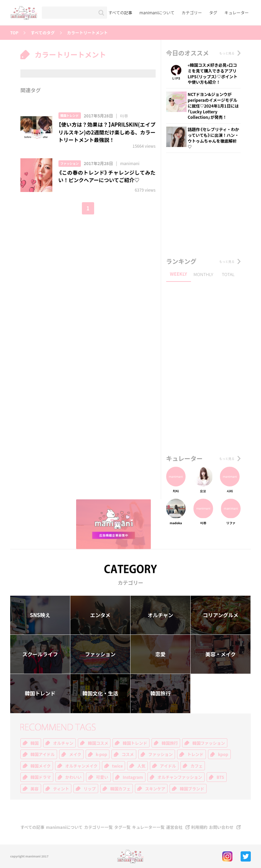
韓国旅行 (160, 693)
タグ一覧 (122, 827)
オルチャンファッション (180, 777)
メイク (75, 754)
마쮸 (124, 116)
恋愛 (160, 654)
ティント (61, 789)
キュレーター (237, 13)
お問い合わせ (221, 827)
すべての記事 (120, 13)
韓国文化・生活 (100, 693)
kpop (223, 754)
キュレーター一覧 (149, 827)
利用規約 (199, 827)
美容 (35, 789)
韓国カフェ (120, 789)
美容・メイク (221, 654)
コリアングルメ (221, 615)
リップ (90, 789)
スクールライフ (40, 654)
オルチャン (161, 615)
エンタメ (100, 615)
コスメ (128, 754)
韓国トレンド (70, 116)
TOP (14, 33)
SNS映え (40, 615)
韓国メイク (41, 766)
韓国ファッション (209, 743)
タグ (213, 13)
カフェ (196, 766)
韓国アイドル (43, 754)
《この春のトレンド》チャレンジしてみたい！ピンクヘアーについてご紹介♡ (107, 176)
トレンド (195, 754)
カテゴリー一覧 (98, 827)
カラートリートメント (87, 33)
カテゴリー (192, 13)
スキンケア (155, 789)
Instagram (133, 777)
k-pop (102, 754)
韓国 (35, 743)
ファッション (70, 164)
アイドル (168, 766)
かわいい (73, 777)
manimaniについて (157, 13)
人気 (141, 766)
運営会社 (174, 827)
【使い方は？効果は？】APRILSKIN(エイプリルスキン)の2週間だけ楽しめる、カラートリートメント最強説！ (107, 132)
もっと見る (227, 53)
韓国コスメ (98, 743)
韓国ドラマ (41, 777)
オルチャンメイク (81, 766)
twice (118, 766)
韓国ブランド (192, 789)
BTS (220, 777)
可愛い (102, 777)
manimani (130, 163)
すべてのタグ (43, 33)
